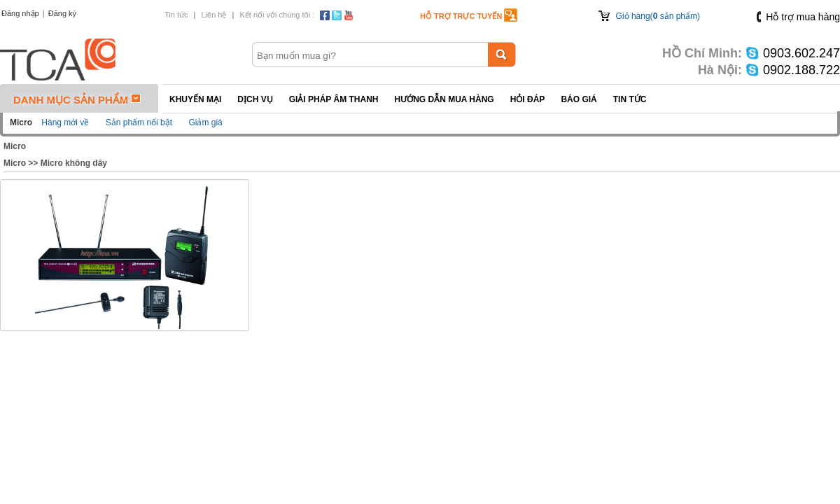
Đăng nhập (20, 13)
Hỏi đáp (528, 99)
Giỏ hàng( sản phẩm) (658, 16)
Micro (15, 146)
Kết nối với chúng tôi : (277, 15)
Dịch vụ (255, 99)
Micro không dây (74, 163)
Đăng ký (62, 13)
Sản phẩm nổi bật (139, 122)
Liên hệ (213, 15)
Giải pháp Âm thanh (334, 99)
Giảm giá (205, 122)
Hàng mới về (65, 122)
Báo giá (579, 99)
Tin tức (176, 15)
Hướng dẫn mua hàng (444, 99)
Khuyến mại (195, 99)
